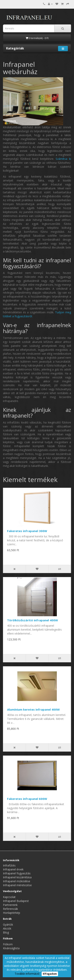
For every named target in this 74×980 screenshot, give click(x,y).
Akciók (7, 928)
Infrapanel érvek (13, 869)
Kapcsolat (9, 897)
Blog (6, 932)
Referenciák (10, 909)
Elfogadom (50, 974)
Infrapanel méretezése (17, 885)
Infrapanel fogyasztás (17, 873)
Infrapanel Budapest (16, 901)
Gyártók (8, 925)
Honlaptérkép (12, 913)
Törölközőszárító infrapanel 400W (33, 620)
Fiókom (8, 944)
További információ (27, 974)
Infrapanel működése (17, 881)
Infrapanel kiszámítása (17, 877)
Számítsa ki (63, 159)
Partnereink (10, 905)
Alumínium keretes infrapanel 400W (33, 709)
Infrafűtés (9, 865)
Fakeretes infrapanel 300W (27, 531)
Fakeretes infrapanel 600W (27, 799)
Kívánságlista (11, 948)
